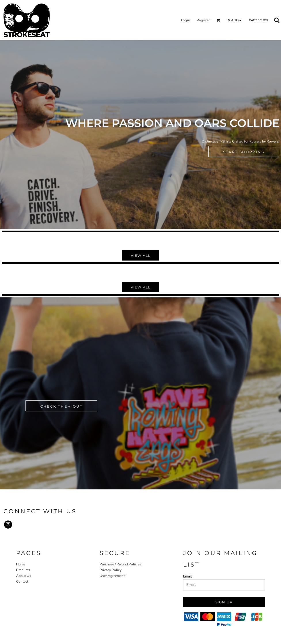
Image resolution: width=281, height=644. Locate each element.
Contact (22, 582)
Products (23, 570)
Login (186, 20)
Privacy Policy (111, 570)
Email (187, 576)
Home (21, 564)
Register (203, 20)
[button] (219, 20)
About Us (24, 576)
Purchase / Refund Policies (120, 564)
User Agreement (112, 576)
